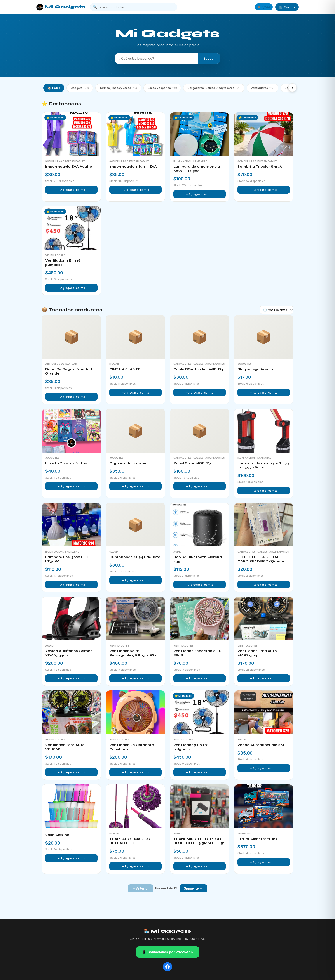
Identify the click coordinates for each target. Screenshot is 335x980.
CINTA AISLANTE (125, 369)
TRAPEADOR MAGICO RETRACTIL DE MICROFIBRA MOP (130, 841)
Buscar (209, 58)
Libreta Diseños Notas (66, 463)
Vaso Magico (57, 835)
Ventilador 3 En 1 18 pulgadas (63, 263)
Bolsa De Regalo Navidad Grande (69, 371)
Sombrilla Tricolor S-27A (260, 167)
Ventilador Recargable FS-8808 (198, 653)
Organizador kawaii (128, 463)
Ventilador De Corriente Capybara (132, 747)
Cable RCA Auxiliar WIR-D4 (198, 369)
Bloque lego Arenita (256, 369)
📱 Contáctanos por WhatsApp (168, 952)
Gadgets (80, 88)
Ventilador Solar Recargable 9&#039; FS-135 (133, 653)
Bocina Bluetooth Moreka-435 (198, 559)
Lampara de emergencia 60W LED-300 (197, 169)
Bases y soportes (162, 88)
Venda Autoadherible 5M (261, 745)
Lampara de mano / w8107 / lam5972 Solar (263, 465)
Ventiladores (263, 88)
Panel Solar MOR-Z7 (192, 463)
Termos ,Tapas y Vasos (118, 88)
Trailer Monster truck (257, 839)
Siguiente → (193, 888)
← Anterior (140, 888)
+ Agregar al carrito (71, 190)
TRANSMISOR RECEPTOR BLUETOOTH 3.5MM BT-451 (199, 841)
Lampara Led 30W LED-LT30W (68, 559)
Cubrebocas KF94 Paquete (135, 557)
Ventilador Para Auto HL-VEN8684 (69, 747)
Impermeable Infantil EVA (133, 167)
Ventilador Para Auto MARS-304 (257, 653)
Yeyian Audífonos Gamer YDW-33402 (69, 653)
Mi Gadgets (61, 7)
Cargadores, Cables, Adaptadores (214, 88)
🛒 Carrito (287, 7)
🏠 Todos (54, 88)
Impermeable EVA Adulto (69, 167)
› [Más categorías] (292, 88)
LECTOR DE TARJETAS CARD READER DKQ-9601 (261, 559)
